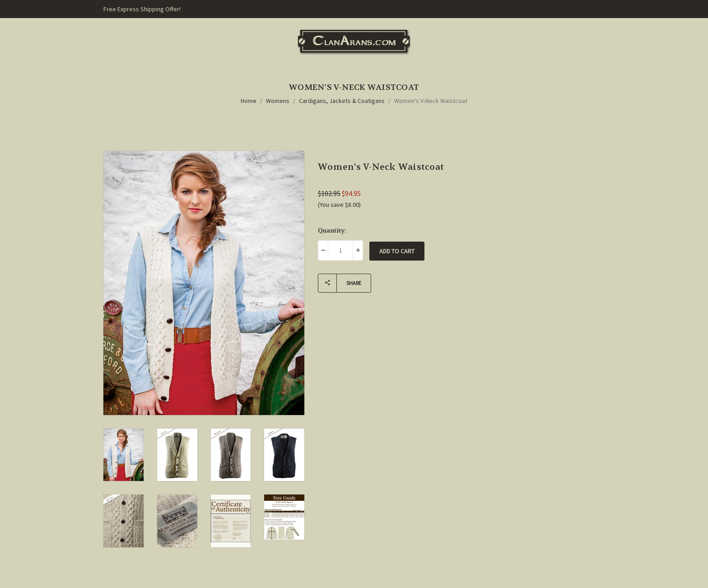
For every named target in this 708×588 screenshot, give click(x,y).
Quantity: (332, 230)
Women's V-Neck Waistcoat (431, 101)
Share (340, 283)
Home (249, 101)
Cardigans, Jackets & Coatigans (342, 101)
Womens (278, 101)
